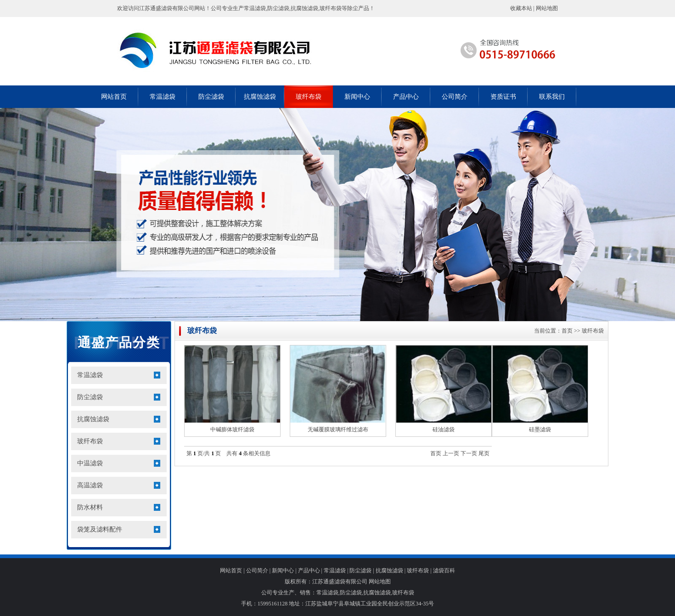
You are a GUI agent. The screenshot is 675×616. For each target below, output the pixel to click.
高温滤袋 (90, 485)
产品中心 (406, 97)
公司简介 (455, 97)
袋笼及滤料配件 (100, 529)
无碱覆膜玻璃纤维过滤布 (338, 430)
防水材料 (90, 507)
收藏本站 (521, 8)
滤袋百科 (444, 571)
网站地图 (547, 8)
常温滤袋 (163, 97)
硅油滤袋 (444, 430)
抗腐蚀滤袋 (260, 97)
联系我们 (552, 97)
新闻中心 (357, 97)
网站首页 (114, 97)
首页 (567, 331)
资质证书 (503, 97)
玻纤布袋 (309, 97)
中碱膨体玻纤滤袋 (232, 430)
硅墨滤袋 (540, 430)
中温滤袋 (90, 463)
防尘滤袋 (211, 97)
